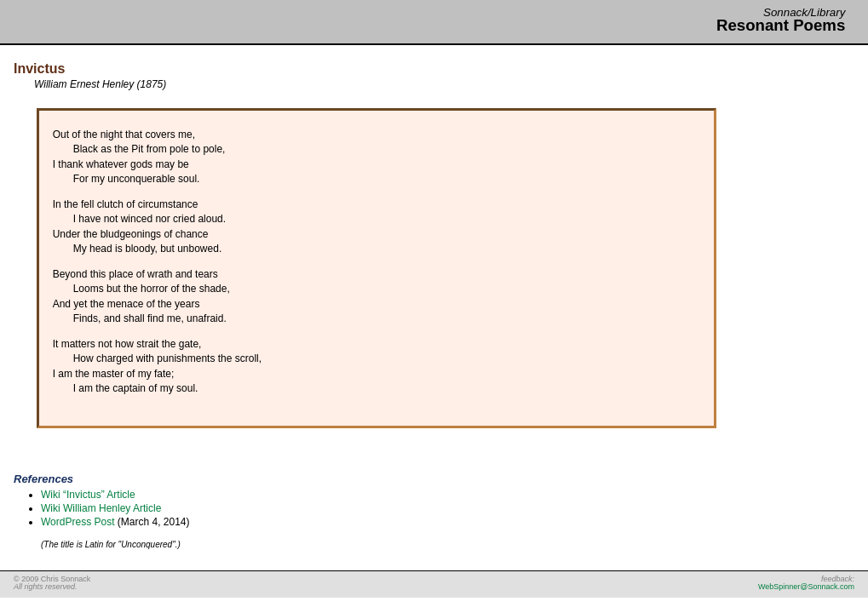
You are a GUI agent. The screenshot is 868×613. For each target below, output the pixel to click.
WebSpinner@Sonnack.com (806, 587)
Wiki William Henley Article (101, 508)
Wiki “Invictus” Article (88, 495)
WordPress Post (78, 522)
